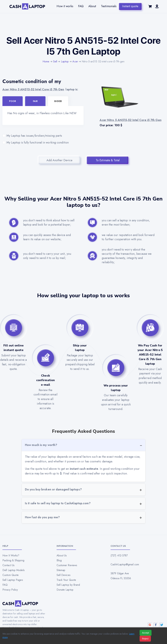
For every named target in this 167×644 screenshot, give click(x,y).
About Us (62, 555)
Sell (55, 61)
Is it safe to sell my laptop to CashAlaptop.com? (58, 503)
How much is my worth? (41, 445)
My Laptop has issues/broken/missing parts (43, 136)
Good (58, 101)
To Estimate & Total (108, 160)
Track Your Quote (66, 580)
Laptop (65, 61)
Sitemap (61, 570)
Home (46, 61)
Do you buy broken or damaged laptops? (53, 489)
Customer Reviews (67, 565)
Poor (12, 101)
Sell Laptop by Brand (68, 585)
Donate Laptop (65, 590)
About (92, 6)
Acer (75, 61)
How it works (65, 6)
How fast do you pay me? (42, 517)
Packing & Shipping (13, 560)
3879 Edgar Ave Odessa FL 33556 (121, 576)
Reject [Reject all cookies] (145, 639)
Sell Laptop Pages (13, 580)
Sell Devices (64, 575)
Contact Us (8, 565)
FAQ (81, 6)
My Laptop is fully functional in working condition (43, 143)
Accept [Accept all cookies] (146, 633)
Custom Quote (11, 575)
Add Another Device (59, 160)
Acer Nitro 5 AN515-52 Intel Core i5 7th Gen (33, 89)
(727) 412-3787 (119, 555)
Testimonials (109, 6)
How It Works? (11, 555)
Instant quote (130, 6)
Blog (59, 560)
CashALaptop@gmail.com (125, 564)
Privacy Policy (10, 590)
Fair (35, 101)
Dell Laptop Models (14, 570)
